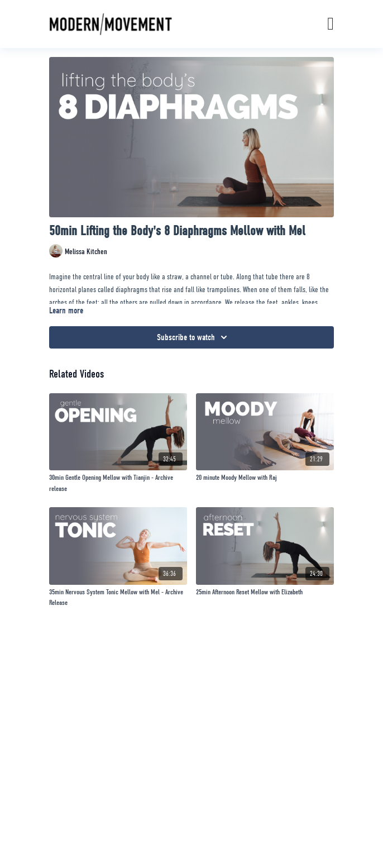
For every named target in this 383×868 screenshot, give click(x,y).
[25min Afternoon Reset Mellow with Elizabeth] (265, 592)
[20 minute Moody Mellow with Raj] (265, 478)
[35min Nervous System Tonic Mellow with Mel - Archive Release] (118, 597)
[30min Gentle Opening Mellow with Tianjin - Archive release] (118, 483)
